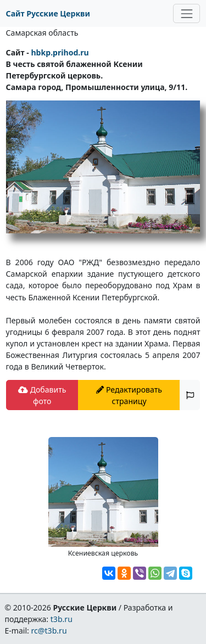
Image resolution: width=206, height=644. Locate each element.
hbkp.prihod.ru (60, 52)
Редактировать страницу (129, 395)
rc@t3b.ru (49, 631)
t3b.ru (62, 619)
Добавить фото (42, 395)
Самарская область (42, 33)
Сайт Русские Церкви (48, 13)
